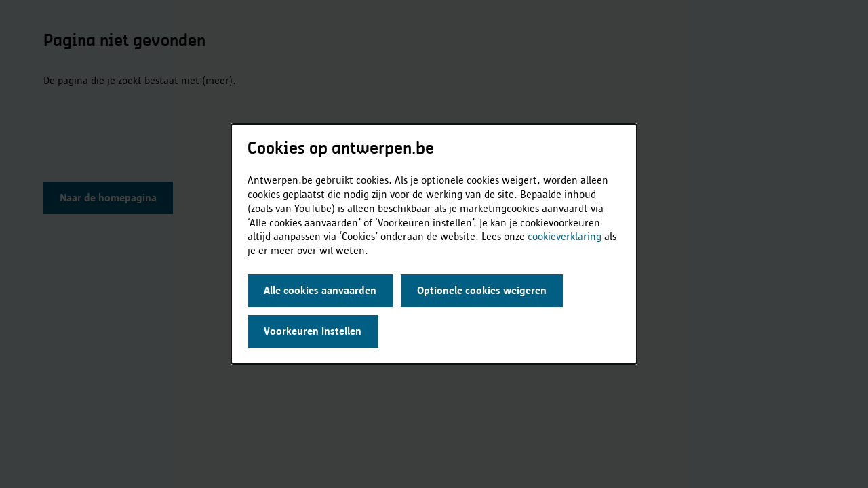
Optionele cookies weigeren (482, 290)
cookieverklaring (565, 236)
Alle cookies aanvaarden (320, 290)
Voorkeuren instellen (313, 331)
